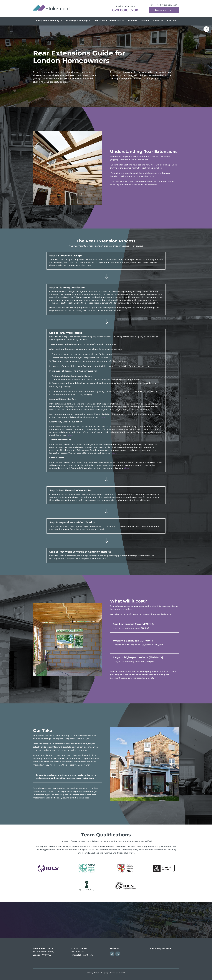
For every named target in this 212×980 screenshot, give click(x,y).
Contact (172, 21)
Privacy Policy (93, 973)
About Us (158, 21)
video (102, 417)
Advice (145, 21)
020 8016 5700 (125, 10)
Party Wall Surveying (48, 21)
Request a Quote (165, 10)
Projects (133, 21)
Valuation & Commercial (108, 21)
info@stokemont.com (82, 955)
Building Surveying (77, 21)
